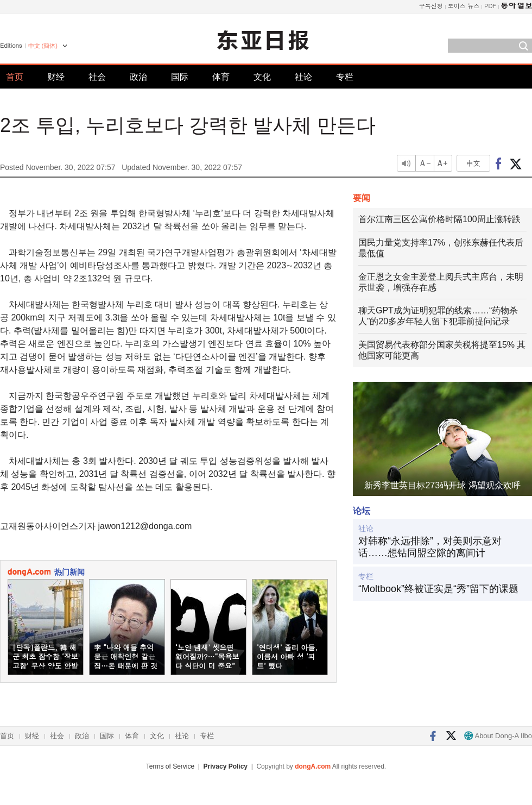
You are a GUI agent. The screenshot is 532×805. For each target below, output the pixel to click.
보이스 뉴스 (464, 6)
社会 (97, 77)
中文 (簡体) (43, 46)
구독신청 (431, 6)
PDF (490, 6)
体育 (221, 77)
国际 (180, 77)
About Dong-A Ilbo (498, 736)
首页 (15, 77)
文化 (262, 77)
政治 (138, 77)
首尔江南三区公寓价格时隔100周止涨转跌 (439, 219)
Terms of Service (170, 766)
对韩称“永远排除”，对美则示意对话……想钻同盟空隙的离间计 (430, 547)
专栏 (345, 77)
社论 (303, 77)
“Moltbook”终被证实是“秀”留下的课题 (438, 589)
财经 (56, 77)
